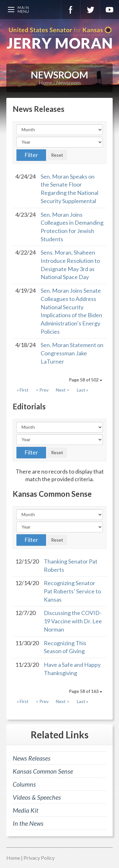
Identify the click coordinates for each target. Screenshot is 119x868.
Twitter (90, 10)
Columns (24, 784)
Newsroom (68, 82)
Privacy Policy (39, 858)
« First (23, 390)
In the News (28, 823)
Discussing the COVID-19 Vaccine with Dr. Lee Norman (73, 621)
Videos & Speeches (37, 797)
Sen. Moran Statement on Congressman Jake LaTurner (72, 353)
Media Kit (26, 810)
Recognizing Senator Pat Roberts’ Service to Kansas (72, 591)
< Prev (42, 390)
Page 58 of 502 (86, 380)
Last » (83, 390)
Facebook (71, 10)
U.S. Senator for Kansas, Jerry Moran (60, 38)
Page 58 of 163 (86, 691)
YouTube (109, 10)
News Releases (32, 758)
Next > (63, 390)
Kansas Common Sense (43, 771)
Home (46, 82)
